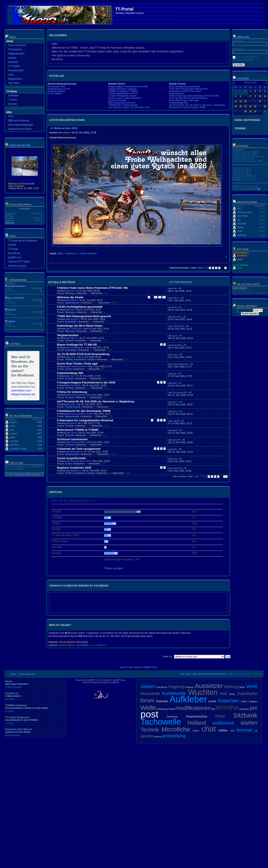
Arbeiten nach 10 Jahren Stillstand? (125, 98)
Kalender (13, 62)
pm (253, 708)
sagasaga (242, 235)
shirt (232, 731)
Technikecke (15, 49)
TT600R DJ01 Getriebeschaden (123, 105)
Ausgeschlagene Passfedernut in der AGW (128, 87)
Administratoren (67, 645)
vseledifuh (25, 209)
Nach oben (226, 257)
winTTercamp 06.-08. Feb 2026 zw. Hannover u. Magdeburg (197, 105)
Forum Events (73, 407)
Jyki (258, 189)
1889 (40, 437)
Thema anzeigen (114, 568)
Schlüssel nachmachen (72, 439)
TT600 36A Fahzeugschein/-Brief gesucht (188, 89)
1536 (40, 445)
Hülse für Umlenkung (73, 392)
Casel (73, 433)
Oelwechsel (172, 717)
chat (209, 729)
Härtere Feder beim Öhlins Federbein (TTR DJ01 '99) (194, 96)
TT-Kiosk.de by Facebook (22, 241)
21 (156, 297)
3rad (73, 423)
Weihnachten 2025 (56, 87)
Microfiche (176, 729)
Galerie (12, 58)
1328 (40, 449)
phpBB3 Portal (150, 667)
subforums (223, 723)
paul (12, 430)
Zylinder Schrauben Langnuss (122, 89)
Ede (73, 291)
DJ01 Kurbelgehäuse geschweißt (184, 87)
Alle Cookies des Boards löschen (210, 674)
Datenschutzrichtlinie (20, 129)
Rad (223, 694)
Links (11, 75)
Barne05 (177, 345)
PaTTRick (14, 445)
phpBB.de (115, 682)
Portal (13, 674)
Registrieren (15, 79)
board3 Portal (126, 667)
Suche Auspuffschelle (71, 458)
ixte (72, 376)
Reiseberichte (16, 70)
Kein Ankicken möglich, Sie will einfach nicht (129, 107)
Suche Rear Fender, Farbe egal (184, 100)
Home (36, 684)
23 (164, 297)
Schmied (14, 441)
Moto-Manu (76, 452)
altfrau (74, 300)
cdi (256, 731)
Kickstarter (244, 709)
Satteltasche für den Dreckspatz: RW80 (187, 107)
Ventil (252, 686)
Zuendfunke (247, 694)
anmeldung (174, 736)
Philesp (241, 227)
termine (227, 707)
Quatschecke (72, 303)
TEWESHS (76, 329)
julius (12, 437)
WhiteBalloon (77, 347)
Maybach (75, 470)
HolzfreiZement (78, 366)
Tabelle (172, 709)
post (149, 714)
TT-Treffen (14, 66)
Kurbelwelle (174, 693)
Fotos (220, 716)
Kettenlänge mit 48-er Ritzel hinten (185, 91)
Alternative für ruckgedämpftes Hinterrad (86, 420)
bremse (244, 730)
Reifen (232, 694)
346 (225, 477)
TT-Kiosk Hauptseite (36, 720)
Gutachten (228, 701)
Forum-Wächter (98, 645)
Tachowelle (161, 722)
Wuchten (203, 692)
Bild (213, 709)
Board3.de (14, 253)
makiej (176, 421)
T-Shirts (13, 100)
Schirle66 (75, 385)
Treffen (244, 702)
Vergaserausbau (176, 93)
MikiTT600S (243, 216)
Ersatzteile (71, 322)
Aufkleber (14, 95)
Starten (148, 686)
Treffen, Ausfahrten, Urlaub (80, 359)
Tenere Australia (17, 266)
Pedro (13, 426)
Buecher (13, 104)
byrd (175, 336)
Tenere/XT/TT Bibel (19, 262)
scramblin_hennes (18, 449)
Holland (197, 723)
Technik (69, 341)
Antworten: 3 (71, 254)
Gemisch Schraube (117, 100)
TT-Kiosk (13, 249)
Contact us (36, 696)
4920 (40, 422)
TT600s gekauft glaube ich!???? (123, 93)
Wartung (70, 293)
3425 (40, 426)
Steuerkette (150, 694)
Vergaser (190, 687)
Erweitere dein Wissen (36, 732)
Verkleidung (162, 709)
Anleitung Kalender (57, 91)
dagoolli (13, 422)
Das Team (14, 83)
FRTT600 (242, 224)
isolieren (158, 737)
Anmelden (241, 37)
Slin (239, 220)
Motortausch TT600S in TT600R (78, 430)
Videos (196, 731)
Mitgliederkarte (17, 54)
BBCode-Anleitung (19, 121)
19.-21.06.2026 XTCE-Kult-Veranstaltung (188, 98)
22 (160, 297)
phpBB (90, 680)
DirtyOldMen (83, 645)
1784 (40, 441)
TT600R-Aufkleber (36, 708)
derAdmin (19, 186)
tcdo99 (12, 245)
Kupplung (176, 687)
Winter (242, 687)
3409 (40, 430)
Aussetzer (209, 686)
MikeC (74, 338)
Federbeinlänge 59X (178, 103)
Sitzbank (245, 715)
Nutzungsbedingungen (21, 125)
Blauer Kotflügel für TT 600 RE (77, 345)
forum (147, 700)
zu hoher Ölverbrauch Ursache (123, 96)
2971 (40, 434)
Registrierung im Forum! (59, 89)
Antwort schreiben (88, 254)
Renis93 (75, 319)
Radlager (253, 702)
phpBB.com (15, 257)
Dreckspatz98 (77, 395)
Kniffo (240, 231)
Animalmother (78, 461)
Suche (68, 369)
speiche (147, 736)
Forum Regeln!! (55, 93)
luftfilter (223, 730)
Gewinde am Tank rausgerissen (80, 449)
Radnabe (162, 701)
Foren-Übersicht (17, 45)
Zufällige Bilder (20, 145)
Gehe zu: (168, 656)
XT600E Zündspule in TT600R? (123, 91)
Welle (148, 708)
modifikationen (193, 708)
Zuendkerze (162, 687)
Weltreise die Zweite (70, 297)
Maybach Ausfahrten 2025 (74, 468)
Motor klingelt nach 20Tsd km (122, 103)
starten (249, 723)
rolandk (177, 440)
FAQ (11, 116)
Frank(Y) (14, 434)
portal (212, 701)
